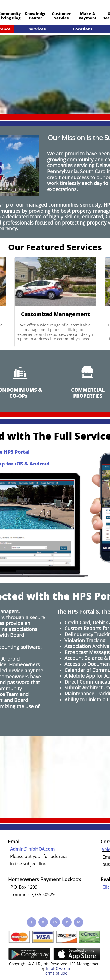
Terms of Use (55, 973)
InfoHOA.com (58, 968)
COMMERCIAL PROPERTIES (88, 393)
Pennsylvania (62, 171)
